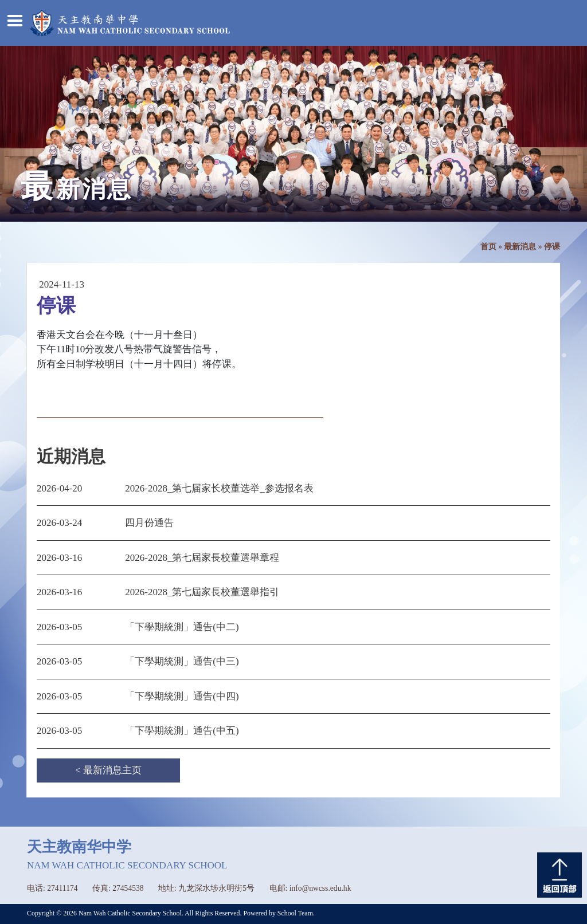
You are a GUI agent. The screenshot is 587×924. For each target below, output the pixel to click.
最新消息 (520, 247)
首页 (488, 247)
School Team (295, 913)
